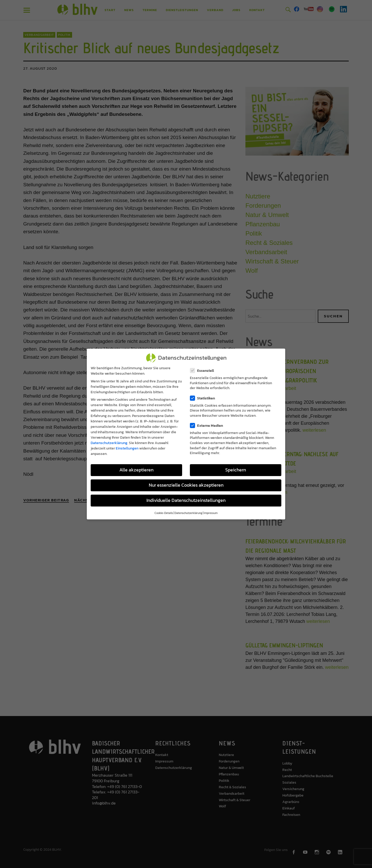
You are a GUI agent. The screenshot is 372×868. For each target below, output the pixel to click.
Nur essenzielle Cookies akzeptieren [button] (186, 485)
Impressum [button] (211, 513)
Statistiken (204, 398)
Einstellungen (127, 448)
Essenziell (204, 371)
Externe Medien (208, 426)
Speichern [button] (236, 470)
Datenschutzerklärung (109, 443)
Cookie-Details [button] (164, 513)
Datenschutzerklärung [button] (188, 513)
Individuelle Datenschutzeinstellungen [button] (186, 500)
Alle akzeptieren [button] (136, 470)
